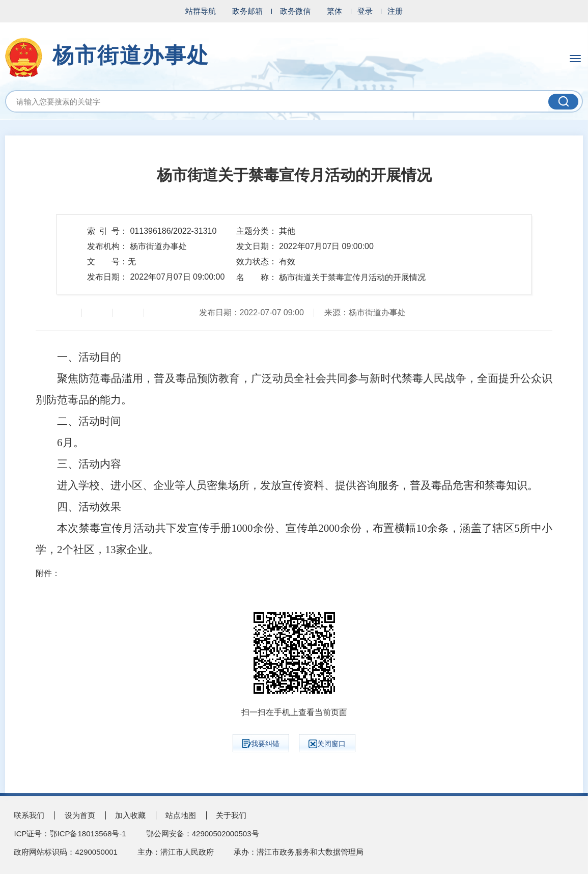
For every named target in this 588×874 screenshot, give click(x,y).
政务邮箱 (247, 11)
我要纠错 (261, 744)
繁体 (334, 11)
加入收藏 (130, 815)
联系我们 (29, 815)
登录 (365, 11)
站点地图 (181, 815)
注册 (395, 11)
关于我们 (231, 815)
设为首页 (80, 815)
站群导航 (201, 11)
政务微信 (295, 11)
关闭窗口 (327, 744)
